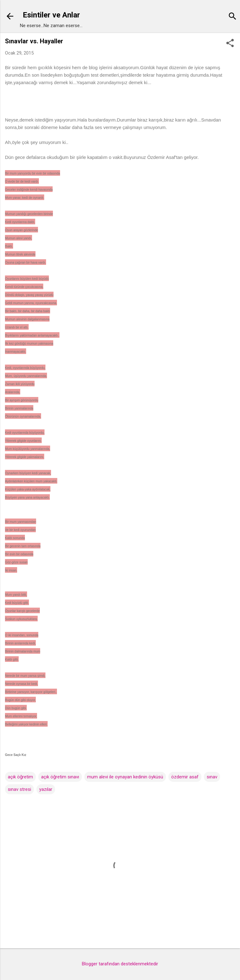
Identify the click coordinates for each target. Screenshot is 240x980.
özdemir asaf (185, 777)
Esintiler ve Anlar (51, 15)
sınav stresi (19, 789)
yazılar (46, 789)
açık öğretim (20, 777)
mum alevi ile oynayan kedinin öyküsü (125, 777)
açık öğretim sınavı (60, 777)
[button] (230, 44)
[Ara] (233, 17)
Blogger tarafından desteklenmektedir (120, 964)
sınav (212, 777)
